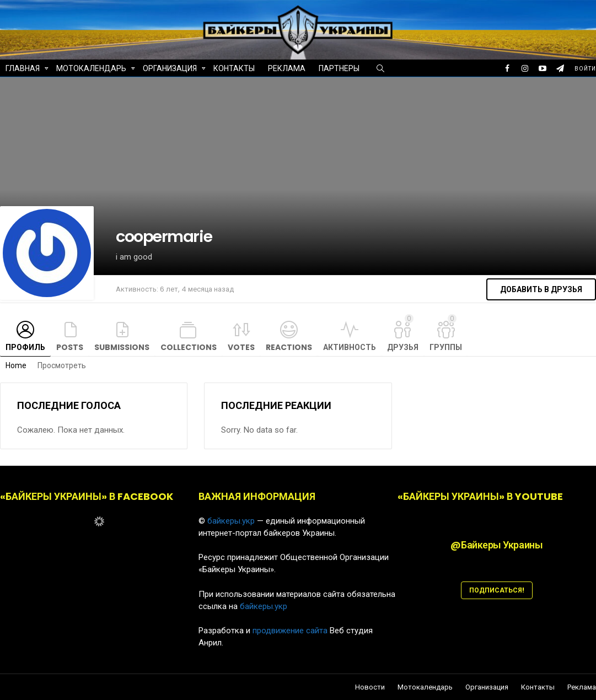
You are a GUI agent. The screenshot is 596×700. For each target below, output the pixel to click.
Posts (70, 347)
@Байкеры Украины (496, 545)
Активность (350, 347)
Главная (23, 70)
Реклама (287, 68)
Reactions (289, 347)
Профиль (25, 347)
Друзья (403, 333)
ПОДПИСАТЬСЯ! (497, 590)
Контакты (234, 68)
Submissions (122, 347)
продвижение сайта (290, 631)
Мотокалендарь (91, 70)
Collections (189, 347)
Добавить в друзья (541, 289)
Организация (170, 70)
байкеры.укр (231, 521)
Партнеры (339, 68)
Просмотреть (62, 365)
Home (16, 365)
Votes (241, 347)
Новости (370, 687)
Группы (446, 333)
